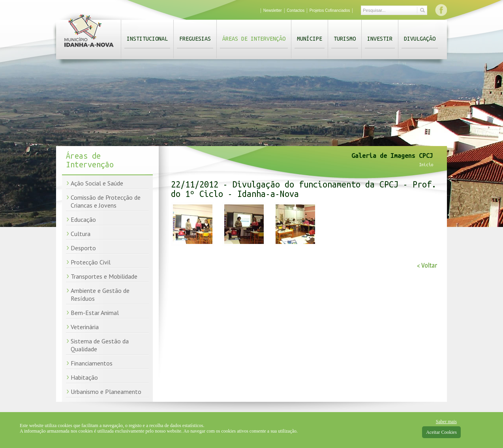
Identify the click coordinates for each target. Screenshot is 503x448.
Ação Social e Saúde (97, 183)
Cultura (81, 234)
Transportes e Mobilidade (104, 276)
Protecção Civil (91, 262)
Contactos (296, 10)
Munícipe (310, 39)
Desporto (83, 248)
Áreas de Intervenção (254, 39)
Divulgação (420, 39)
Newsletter (273, 10)
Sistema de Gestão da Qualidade (100, 345)
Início (426, 165)
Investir (380, 39)
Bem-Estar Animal (95, 313)
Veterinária (85, 327)
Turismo (345, 39)
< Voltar (427, 265)
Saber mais (446, 422)
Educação (83, 219)
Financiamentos (92, 363)
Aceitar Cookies (441, 432)
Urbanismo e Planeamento (106, 392)
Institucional (147, 39)
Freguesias (195, 39)
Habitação (84, 377)
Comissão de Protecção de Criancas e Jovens (106, 201)
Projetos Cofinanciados (330, 10)
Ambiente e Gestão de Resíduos (100, 294)
